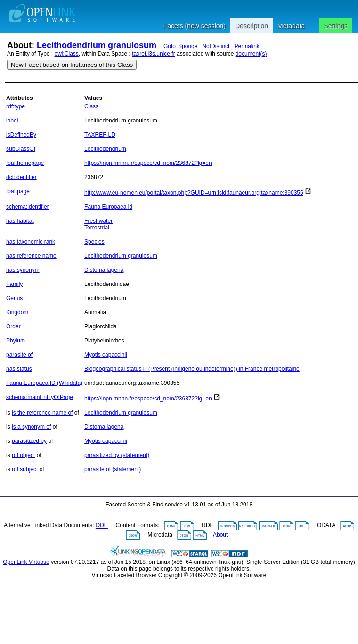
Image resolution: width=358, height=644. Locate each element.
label (12, 121)
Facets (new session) (195, 26)
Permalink (247, 46)
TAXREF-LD (100, 135)
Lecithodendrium (105, 149)
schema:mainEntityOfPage (40, 397)
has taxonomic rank (31, 242)
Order (13, 326)
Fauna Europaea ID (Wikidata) (44, 383)
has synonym (23, 270)
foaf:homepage (25, 163)
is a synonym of (31, 427)
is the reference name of (42, 413)
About (220, 535)
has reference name (31, 256)
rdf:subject (25, 469)
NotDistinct (216, 46)
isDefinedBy (21, 135)
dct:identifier (21, 177)
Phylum (16, 341)
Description (252, 26)
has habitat (20, 221)
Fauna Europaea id (108, 207)
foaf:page (18, 191)
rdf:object (23, 455)
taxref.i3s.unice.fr (153, 54)
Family (14, 284)
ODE (102, 526)
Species (94, 242)
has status (19, 369)
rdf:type (16, 106)
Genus (14, 298)
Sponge (188, 46)
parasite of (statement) (113, 469)
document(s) (251, 54)
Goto (170, 46)
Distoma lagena (104, 270)
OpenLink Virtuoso (26, 562)
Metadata (291, 26)
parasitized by (29, 441)
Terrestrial (97, 228)
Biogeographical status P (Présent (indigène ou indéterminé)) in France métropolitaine (192, 369)
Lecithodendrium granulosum (97, 45)
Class (91, 106)
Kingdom (17, 312)
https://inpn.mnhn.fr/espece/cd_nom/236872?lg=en (148, 163)
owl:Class (67, 54)
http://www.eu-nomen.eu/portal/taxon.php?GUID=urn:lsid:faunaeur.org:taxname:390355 (194, 193)
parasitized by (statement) (117, 455)
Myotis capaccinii (106, 355)
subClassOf (21, 149)
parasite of (19, 355)
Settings (336, 26)
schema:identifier (28, 207)
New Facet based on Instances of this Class (72, 65)
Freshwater (98, 221)
